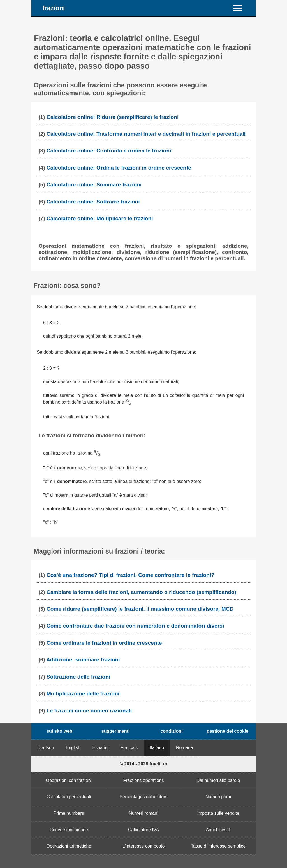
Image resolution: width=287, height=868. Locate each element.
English (73, 748)
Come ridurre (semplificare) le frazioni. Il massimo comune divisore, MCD (140, 609)
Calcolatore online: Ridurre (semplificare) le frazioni (113, 117)
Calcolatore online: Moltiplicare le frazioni (100, 218)
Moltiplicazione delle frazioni (83, 694)
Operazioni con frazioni (69, 780)
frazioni (54, 8)
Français (129, 748)
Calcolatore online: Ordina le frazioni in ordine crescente (119, 168)
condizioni (171, 731)
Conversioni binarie (69, 830)
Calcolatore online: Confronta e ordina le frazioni (109, 151)
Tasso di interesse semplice (218, 846)
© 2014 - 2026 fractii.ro (143, 764)
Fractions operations (144, 780)
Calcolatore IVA (143, 830)
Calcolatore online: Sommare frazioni (94, 185)
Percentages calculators (144, 797)
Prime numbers (69, 813)
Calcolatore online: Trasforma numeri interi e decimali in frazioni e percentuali (146, 134)
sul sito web (59, 731)
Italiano (157, 748)
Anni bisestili (218, 830)
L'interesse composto (144, 846)
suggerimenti (115, 731)
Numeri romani (144, 813)
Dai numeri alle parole (218, 780)
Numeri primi (218, 797)
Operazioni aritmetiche (69, 846)
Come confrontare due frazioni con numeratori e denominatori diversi (135, 626)
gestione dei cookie (228, 731)
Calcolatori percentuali (69, 797)
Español (101, 748)
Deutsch (46, 748)
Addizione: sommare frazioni (83, 660)
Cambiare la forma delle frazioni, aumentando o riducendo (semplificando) (141, 592)
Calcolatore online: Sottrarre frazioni (93, 202)
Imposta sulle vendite (218, 813)
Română (184, 748)
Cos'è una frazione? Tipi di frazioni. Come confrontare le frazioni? (130, 575)
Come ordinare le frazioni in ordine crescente (104, 643)
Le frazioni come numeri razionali (89, 711)
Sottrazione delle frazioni (78, 677)
